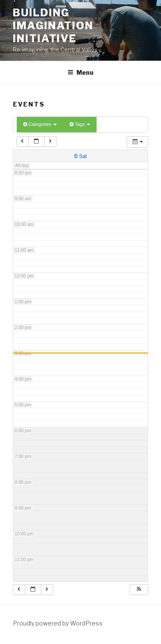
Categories (40, 124)
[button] (139, 590)
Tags (80, 124)
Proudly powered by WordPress (58, 623)
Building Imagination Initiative (53, 26)
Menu (80, 72)
